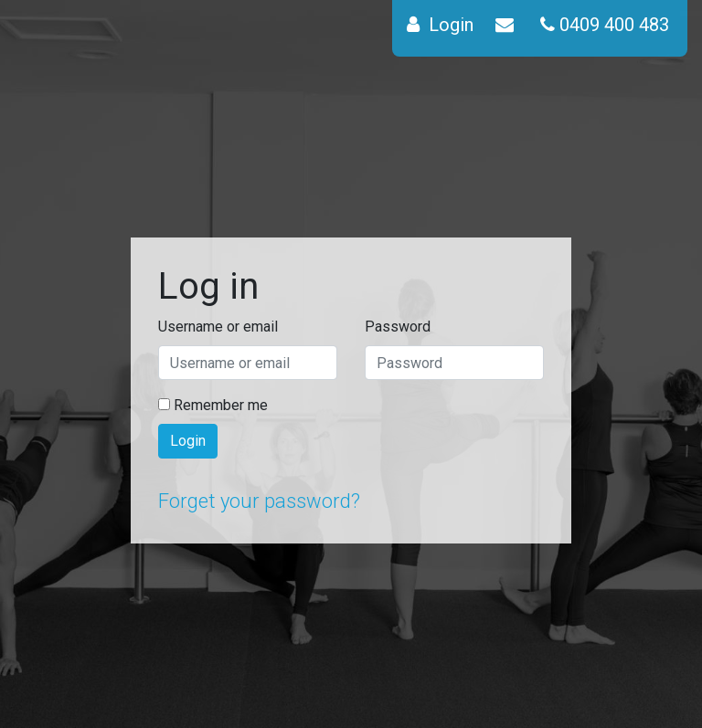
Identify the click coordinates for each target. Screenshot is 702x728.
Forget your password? (259, 501)
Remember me (213, 405)
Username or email (218, 327)
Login (188, 441)
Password (398, 327)
